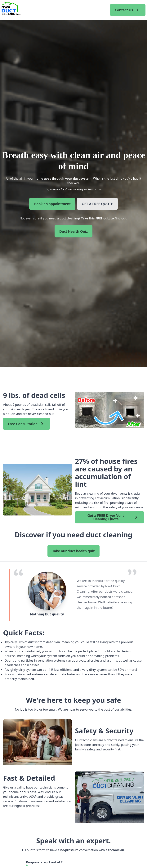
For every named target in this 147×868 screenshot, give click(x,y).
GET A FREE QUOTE (97, 204)
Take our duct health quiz (73, 551)
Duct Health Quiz (73, 231)
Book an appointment (52, 204)
